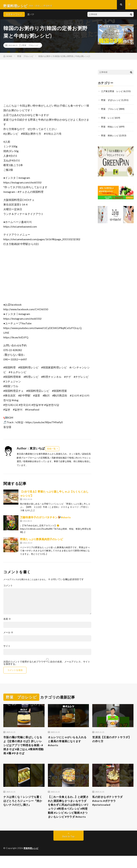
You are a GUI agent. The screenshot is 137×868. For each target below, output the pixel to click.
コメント (8, 588)
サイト (7, 648)
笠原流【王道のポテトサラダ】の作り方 (111, 742)
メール (8, 635)
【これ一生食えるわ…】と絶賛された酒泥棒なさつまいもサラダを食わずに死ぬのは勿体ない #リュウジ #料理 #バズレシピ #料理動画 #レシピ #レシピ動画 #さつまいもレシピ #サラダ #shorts (68, 815)
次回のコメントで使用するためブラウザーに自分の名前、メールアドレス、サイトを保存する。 (47, 665)
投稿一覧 (51, 451)
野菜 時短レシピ (111, 128)
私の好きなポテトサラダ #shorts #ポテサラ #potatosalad (109, 806)
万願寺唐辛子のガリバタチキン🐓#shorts (45, 520)
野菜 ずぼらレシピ (112, 102)
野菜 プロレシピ (30, 48)
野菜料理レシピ (32, 860)
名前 (7, 621)
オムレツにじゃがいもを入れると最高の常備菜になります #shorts (68, 744)
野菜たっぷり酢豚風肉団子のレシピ (42, 541)
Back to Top (69, 849)
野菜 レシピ (108, 120)
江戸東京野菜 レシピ (113, 93)
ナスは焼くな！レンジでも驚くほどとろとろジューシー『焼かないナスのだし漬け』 (24, 806)
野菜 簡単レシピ (111, 137)
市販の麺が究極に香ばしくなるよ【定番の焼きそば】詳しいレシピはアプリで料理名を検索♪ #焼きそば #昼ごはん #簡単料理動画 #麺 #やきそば (24, 749)
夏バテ (31, 17)
